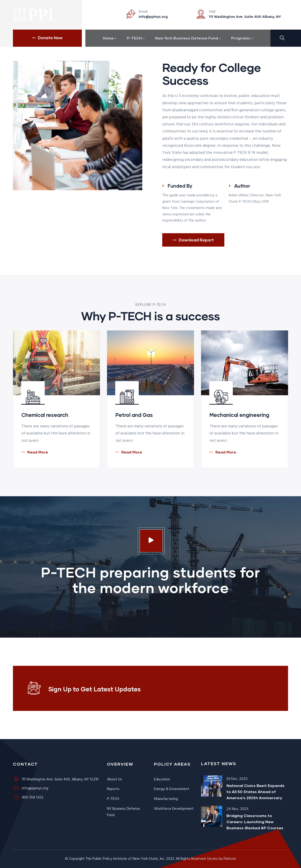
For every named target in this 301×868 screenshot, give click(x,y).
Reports (113, 789)
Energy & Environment (172, 789)
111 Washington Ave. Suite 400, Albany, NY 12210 (56, 779)
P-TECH (113, 799)
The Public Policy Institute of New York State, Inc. (125, 859)
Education (162, 779)
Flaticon (230, 859)
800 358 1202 (28, 798)
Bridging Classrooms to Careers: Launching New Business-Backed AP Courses (255, 822)
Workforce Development (174, 809)
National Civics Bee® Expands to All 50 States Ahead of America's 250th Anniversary (255, 792)
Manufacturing (166, 799)
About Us (115, 779)
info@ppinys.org (153, 17)
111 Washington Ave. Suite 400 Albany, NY (245, 17)
